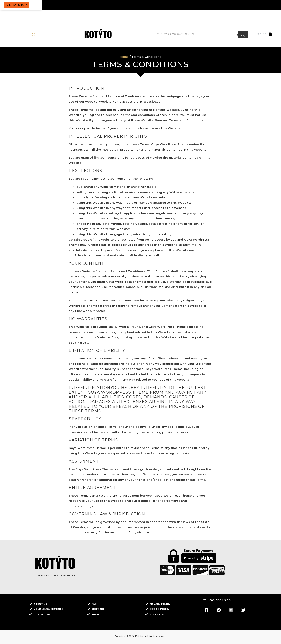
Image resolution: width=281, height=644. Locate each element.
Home (124, 57)
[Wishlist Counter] (37, 35)
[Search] (243, 35)
